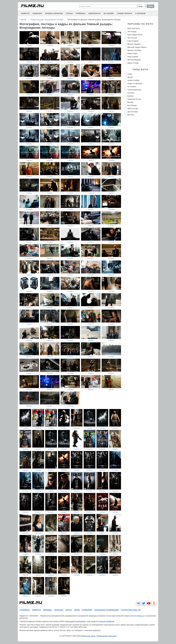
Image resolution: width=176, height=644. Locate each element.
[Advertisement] (141, 155)
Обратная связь (89, 636)
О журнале (140, 13)
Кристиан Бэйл (134, 28)
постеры (131, 93)
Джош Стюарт (133, 63)
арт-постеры (133, 112)
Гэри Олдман (133, 41)
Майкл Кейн (132, 54)
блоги (69, 610)
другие (130, 77)
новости (25, 13)
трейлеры (81, 13)
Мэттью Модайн (134, 60)
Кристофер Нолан (135, 35)
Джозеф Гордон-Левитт (137, 47)
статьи (69, 13)
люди (77, 610)
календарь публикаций (107, 610)
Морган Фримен (134, 44)
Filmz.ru (140, 616)
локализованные (134, 90)
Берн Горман (133, 57)
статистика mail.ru (131, 610)
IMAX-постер (133, 109)
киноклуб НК (94, 13)
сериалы (59, 610)
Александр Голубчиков (75, 621)
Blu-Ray (131, 115)
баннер (130, 102)
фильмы (47, 610)
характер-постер (134, 99)
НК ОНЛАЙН (109, 13)
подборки (87, 610)
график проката (124, 13)
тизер (130, 74)
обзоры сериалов (54, 13)
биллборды (132, 105)
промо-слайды (133, 80)
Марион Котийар (134, 50)
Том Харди (132, 32)
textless (130, 96)
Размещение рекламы (107, 636)
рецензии (37, 13)
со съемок (132, 87)
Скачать (29, 45)
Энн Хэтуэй (132, 38)
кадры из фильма (135, 83)
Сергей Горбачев (107, 621)
